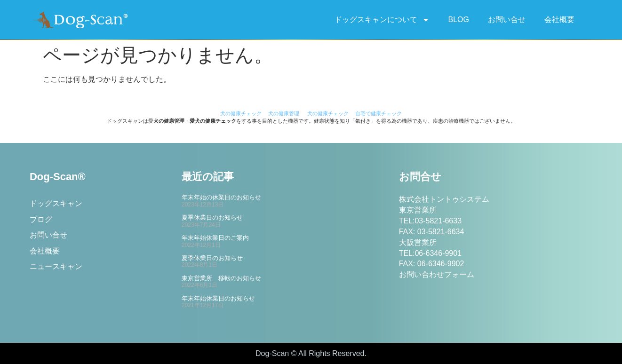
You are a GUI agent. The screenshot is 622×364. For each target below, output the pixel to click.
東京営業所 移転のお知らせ (221, 278)
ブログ (41, 219)
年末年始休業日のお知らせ (218, 298)
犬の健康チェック (241, 113)
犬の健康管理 (284, 113)
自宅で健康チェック (379, 113)
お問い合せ (507, 20)
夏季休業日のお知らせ (212, 218)
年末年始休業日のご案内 (215, 238)
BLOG (459, 20)
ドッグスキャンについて (382, 20)
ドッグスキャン (56, 203)
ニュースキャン (56, 267)
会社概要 (559, 20)
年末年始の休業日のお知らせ (221, 197)
